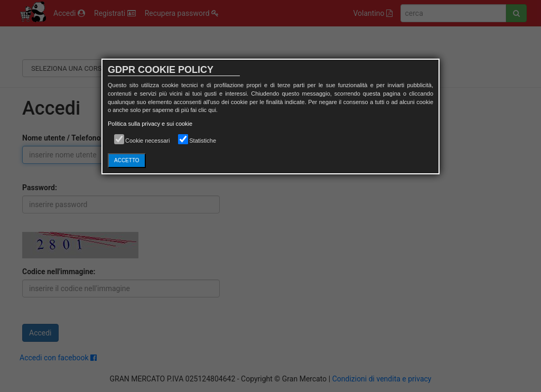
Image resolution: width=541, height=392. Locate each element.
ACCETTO (127, 160)
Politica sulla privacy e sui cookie (150, 124)
